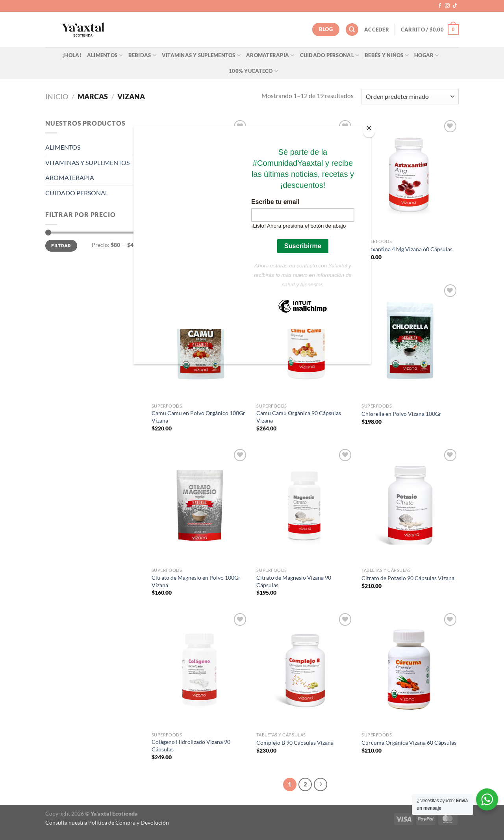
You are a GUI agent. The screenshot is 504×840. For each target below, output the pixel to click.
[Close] (369, 130)
